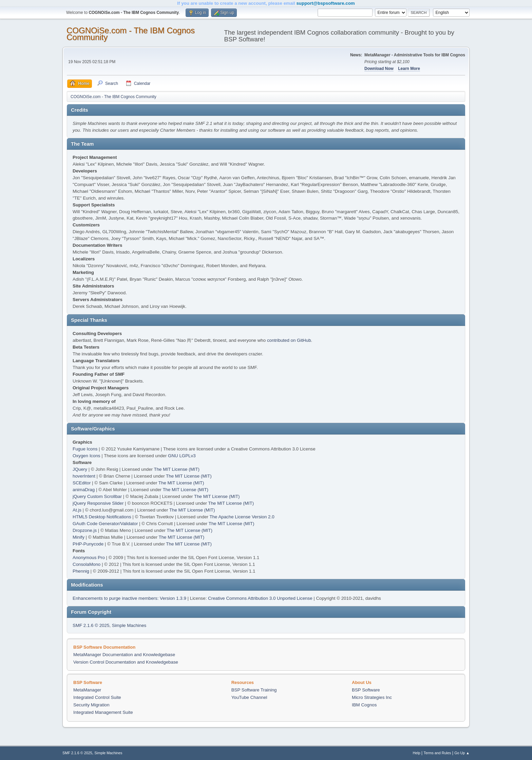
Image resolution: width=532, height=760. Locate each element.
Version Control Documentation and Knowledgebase (126, 662)
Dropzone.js (85, 530)
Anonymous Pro (89, 558)
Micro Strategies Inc (372, 697)
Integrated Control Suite (97, 697)
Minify (79, 537)
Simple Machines (129, 625)
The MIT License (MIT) (177, 469)
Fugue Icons (85, 449)
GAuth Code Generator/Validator (105, 524)
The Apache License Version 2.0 (242, 517)
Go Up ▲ (462, 753)
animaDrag (84, 490)
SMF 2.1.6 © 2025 (91, 625)
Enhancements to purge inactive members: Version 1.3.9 (129, 598)
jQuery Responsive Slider (98, 503)
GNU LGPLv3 (182, 456)
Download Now (379, 69)
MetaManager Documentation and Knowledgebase (124, 655)
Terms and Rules (438, 753)
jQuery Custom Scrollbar (97, 496)
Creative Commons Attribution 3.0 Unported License (260, 598)
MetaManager (87, 690)
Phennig (81, 571)
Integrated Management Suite (103, 712)
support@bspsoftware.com (325, 3)
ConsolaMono (87, 564)
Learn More (409, 69)
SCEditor (82, 483)
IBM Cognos (364, 705)
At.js (77, 510)
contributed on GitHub (289, 340)
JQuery (80, 469)
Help (417, 753)
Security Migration (91, 705)
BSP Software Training (254, 690)
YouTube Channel (249, 697)
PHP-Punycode (88, 544)
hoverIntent (84, 476)
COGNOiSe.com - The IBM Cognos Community (131, 34)
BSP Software (366, 690)
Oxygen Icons (87, 456)
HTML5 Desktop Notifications (102, 517)
